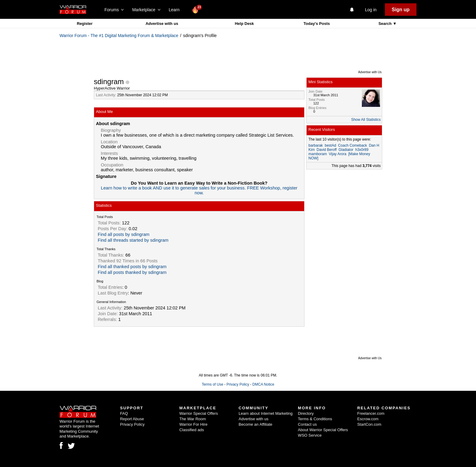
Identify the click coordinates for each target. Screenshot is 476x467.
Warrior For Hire (194, 424)
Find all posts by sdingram (124, 234)
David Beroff (327, 150)
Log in (371, 10)
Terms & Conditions (315, 419)
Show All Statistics (366, 120)
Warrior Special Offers (199, 413)
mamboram (318, 154)
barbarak (316, 145)
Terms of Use (213, 384)
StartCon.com (369, 424)
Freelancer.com (371, 413)
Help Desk (244, 24)
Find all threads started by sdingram (133, 240)
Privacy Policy (238, 384)
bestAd (330, 145)
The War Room (193, 419)
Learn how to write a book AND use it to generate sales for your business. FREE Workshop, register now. (199, 190)
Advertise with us (162, 24)
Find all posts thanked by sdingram (132, 272)
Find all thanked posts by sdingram (132, 267)
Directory (306, 413)
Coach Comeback (352, 145)
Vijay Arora (338, 154)
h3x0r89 (362, 150)
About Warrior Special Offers (323, 430)
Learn (176, 10)
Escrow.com (368, 419)
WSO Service (310, 435)
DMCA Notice (263, 384)
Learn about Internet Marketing (266, 413)
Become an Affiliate (255, 424)
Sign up (401, 10)
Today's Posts (317, 24)
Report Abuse (132, 419)
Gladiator (346, 150)
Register (85, 24)
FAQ (124, 413)
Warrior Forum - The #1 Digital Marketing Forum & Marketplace (119, 36)
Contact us (307, 424)
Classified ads (192, 430)
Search (386, 24)
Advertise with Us (370, 72)
